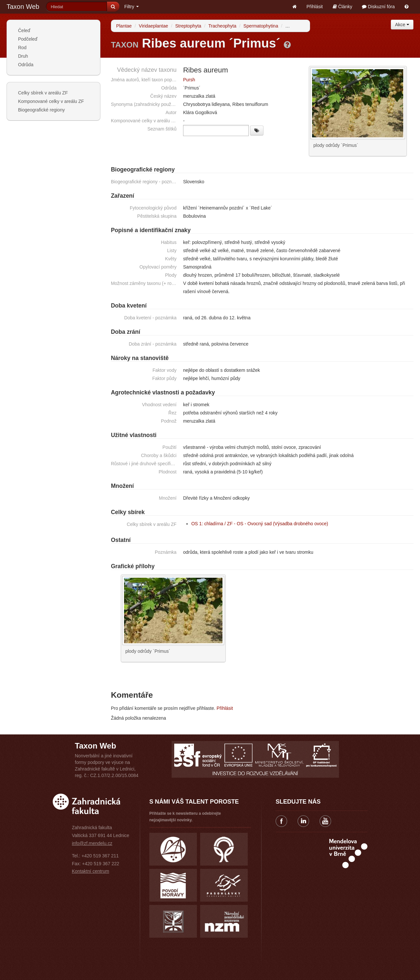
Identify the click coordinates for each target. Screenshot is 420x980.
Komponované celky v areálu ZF (51, 101)
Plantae (124, 26)
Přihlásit (315, 7)
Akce (402, 25)
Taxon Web (23, 7)
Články (343, 7)
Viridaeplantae (153, 26)
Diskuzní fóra (378, 7)
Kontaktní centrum (91, 871)
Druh (23, 56)
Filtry (132, 7)
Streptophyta (188, 26)
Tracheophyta (222, 26)
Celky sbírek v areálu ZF (43, 93)
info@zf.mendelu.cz (92, 843)
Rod (22, 48)
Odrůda (26, 65)
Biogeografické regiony (41, 110)
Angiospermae (300, 26)
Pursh (189, 80)
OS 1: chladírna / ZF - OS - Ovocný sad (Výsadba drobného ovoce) (260, 523)
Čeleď (24, 30)
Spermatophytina (261, 26)
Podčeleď (28, 39)
